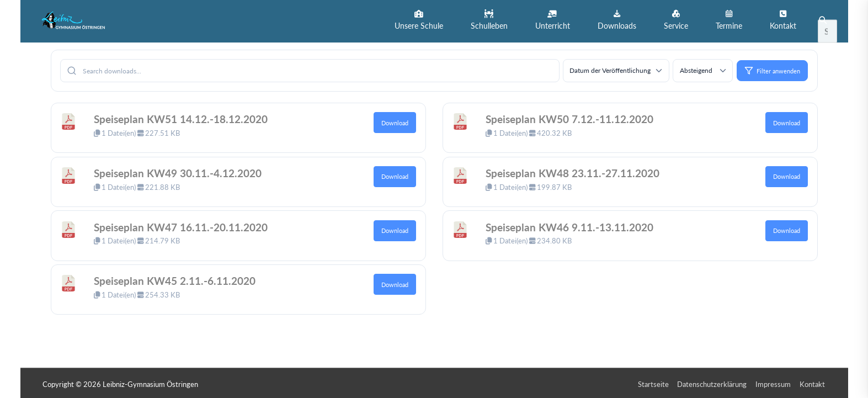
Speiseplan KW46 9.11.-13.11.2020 (575, 224)
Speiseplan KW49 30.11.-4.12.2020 (183, 171)
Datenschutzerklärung (713, 382)
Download (395, 121)
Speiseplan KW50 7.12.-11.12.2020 (575, 117)
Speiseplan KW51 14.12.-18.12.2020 (186, 117)
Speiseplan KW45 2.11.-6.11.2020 (180, 278)
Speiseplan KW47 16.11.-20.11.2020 (186, 224)
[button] (419, 20)
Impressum (774, 382)
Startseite (654, 382)
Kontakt (813, 382)
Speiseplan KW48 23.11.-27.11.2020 (578, 171)
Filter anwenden (773, 68)
